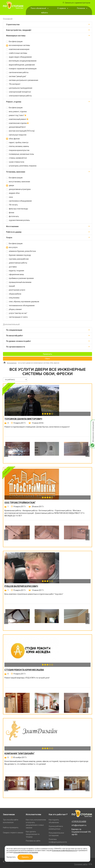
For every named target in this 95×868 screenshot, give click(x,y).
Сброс (47, 359)
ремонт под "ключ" (16, 115)
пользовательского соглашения (26, 852)
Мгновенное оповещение (92, 422)
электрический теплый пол (18, 92)
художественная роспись (18, 220)
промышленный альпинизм (19, 282)
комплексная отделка (17, 123)
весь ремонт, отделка (16, 112)
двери (10, 185)
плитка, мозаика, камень (18, 146)
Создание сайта (81, 864)
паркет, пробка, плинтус (17, 143)
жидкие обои (13, 193)
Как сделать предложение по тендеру (33, 834)
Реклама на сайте (33, 841)
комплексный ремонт (17, 119)
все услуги (12, 247)
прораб (10, 286)
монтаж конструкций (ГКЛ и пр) (20, 131)
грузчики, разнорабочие (17, 259)
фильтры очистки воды (17, 209)
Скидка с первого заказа (13, 833)
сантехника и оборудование (19, 201)
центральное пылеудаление (19, 88)
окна (9, 197)
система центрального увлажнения (22, 80)
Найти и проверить (11, 828)
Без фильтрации (14, 42)
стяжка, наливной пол (16, 158)
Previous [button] (6, 451)
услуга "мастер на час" (17, 313)
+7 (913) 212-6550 (79, 821)
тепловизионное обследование (20, 306)
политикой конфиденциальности (64, 850)
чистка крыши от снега (17, 317)
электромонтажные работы (19, 96)
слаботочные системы (17, 53)
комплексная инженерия (18, 49)
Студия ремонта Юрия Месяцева (24, 670)
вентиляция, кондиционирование (21, 61)
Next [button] (88, 451)
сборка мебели (14, 294)
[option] (18, 451)
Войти (45, 13)
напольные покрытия (16, 135)
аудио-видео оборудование (19, 57)
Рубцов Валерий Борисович (21, 586)
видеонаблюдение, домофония (20, 65)
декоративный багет (16, 127)
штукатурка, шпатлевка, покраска (21, 166)
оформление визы (15, 274)
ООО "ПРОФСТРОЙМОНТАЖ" (20, 503)
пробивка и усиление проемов (20, 278)
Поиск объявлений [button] (40, 8)
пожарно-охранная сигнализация (21, 69)
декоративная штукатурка (18, 189)
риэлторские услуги (16, 290)
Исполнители (12, 363)
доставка (11, 267)
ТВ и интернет (13, 84)
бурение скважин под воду (18, 255)
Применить (47, 354)
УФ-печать (12, 205)
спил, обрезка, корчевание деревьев (23, 302)
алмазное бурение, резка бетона (21, 251)
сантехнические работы (17, 72)
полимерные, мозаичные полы (20, 154)
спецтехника (13, 298)
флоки (10, 213)
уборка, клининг (14, 309)
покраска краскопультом (18, 150)
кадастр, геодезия (15, 271)
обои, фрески (13, 139)
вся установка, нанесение (18, 182)
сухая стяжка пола (15, 162)
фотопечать (12, 216)
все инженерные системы (18, 45)
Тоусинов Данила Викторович (23, 419)
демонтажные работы (17, 263)
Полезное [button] (82, 8)
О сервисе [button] (63, 8)
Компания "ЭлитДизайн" (19, 753)
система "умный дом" (16, 76)
